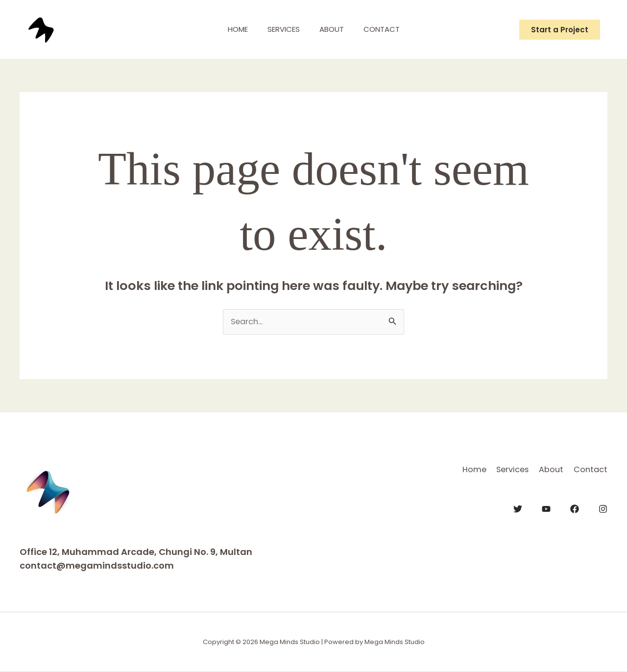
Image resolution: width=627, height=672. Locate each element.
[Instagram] (603, 507)
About (334, 29)
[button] (560, 30)
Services (281, 29)
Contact (389, 29)
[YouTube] (546, 507)
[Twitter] (518, 507)
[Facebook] (575, 507)
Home (230, 29)
